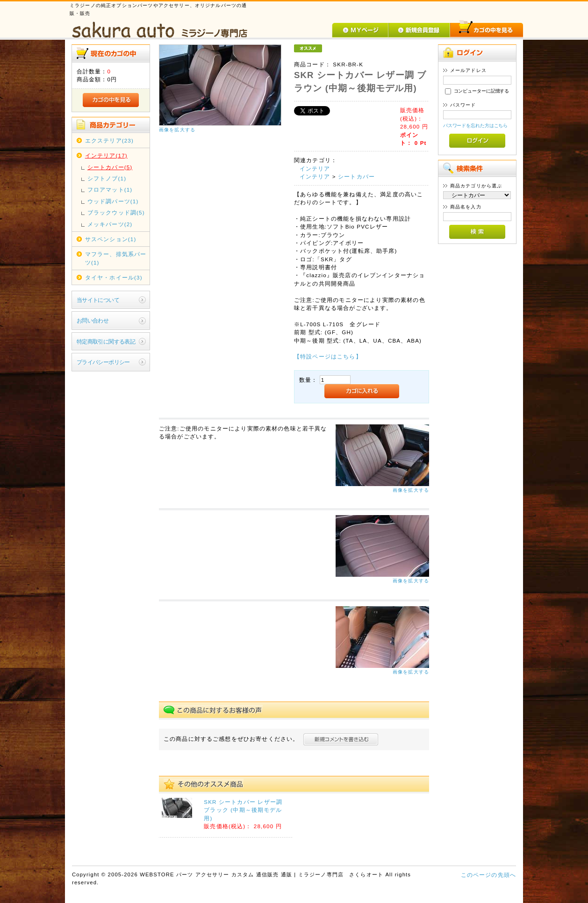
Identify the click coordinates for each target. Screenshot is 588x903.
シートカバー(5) (110, 167)
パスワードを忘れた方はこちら (476, 125)
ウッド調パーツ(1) (113, 201)
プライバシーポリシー (103, 362)
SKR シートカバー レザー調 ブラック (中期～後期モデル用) (243, 810)
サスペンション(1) (111, 239)
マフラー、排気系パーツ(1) (116, 258)
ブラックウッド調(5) (116, 212)
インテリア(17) (106, 155)
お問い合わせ (93, 320)
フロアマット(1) (110, 190)
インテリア (315, 168)
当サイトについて (98, 300)
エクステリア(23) (109, 140)
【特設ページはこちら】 (328, 356)
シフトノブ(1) (107, 178)
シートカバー (356, 176)
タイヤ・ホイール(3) (114, 277)
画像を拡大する (177, 130)
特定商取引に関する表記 (106, 341)
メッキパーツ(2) (110, 224)
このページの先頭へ (488, 875)
